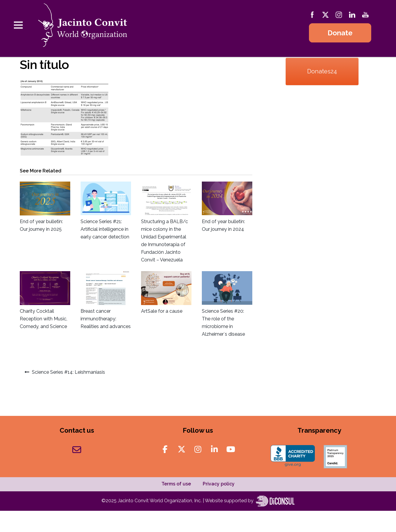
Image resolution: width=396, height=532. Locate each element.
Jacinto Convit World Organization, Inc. (160, 501)
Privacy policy (219, 484)
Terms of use (176, 484)
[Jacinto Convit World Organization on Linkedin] (214, 449)
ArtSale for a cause (162, 311)
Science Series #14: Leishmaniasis (68, 372)
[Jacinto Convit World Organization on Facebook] (165, 449)
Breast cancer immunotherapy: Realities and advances (106, 319)
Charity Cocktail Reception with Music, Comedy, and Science (44, 319)
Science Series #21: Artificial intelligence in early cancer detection (105, 229)
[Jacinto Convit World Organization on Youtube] (231, 449)
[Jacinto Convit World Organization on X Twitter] (182, 449)
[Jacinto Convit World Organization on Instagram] (198, 449)
